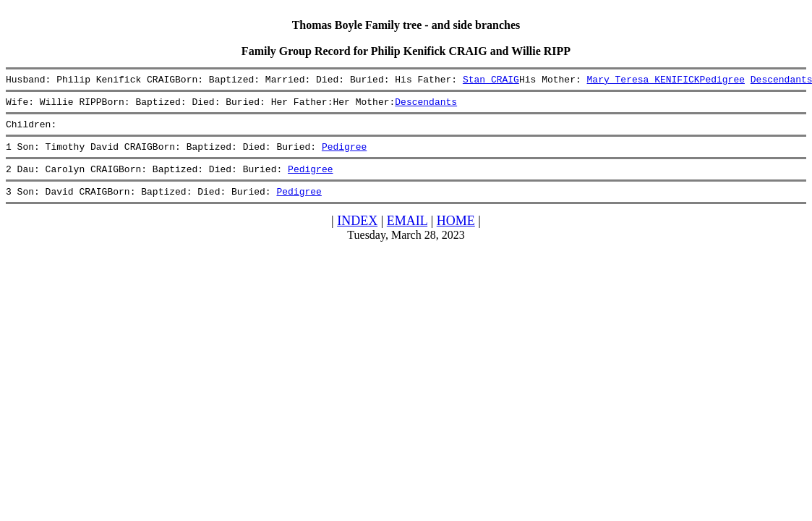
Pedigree (722, 81)
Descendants (426, 106)
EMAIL (407, 234)
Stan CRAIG (491, 81)
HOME (456, 234)
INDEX (357, 234)
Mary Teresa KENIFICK (643, 81)
